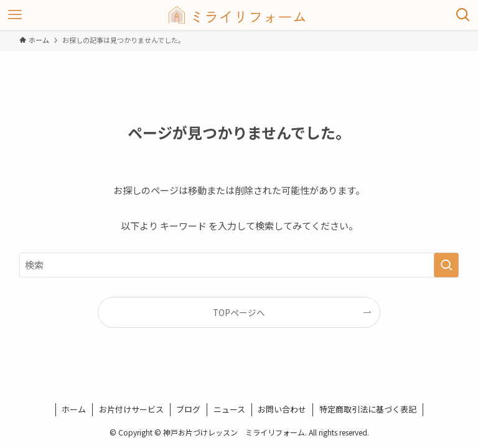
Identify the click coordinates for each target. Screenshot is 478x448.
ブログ (188, 409)
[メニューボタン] (15, 15)
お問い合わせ (282, 409)
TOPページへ (239, 312)
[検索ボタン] (463, 15)
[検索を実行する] (446, 265)
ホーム (74, 409)
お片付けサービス (131, 409)
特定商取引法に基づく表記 (368, 409)
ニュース (229, 409)
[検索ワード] (239, 265)
